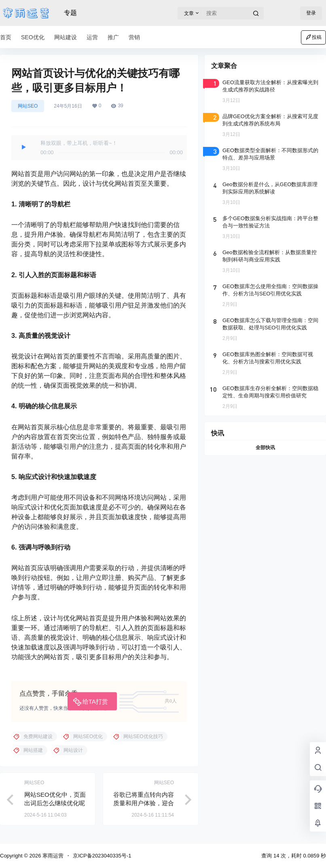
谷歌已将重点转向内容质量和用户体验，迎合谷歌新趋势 (144, 803)
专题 (70, 13)
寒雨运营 (52, 856)
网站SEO (28, 106)
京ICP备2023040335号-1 (102, 856)
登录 (311, 13)
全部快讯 (265, 448)
